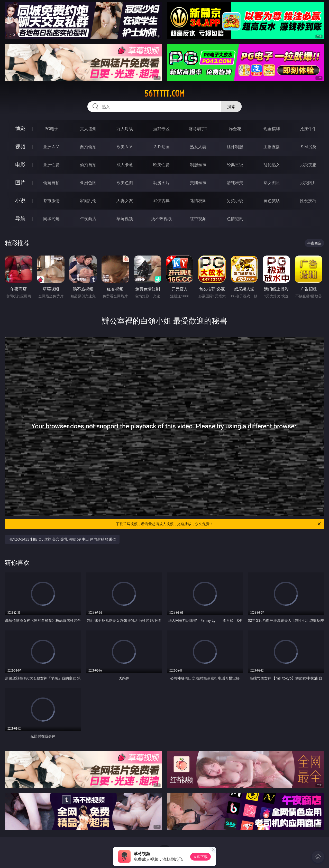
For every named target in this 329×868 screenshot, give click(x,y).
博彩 (20, 129)
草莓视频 (125, 219)
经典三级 (235, 165)
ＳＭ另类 (308, 147)
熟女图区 (272, 183)
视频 (20, 147)
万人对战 (125, 129)
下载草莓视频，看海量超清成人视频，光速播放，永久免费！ (219, 524)
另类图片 (308, 183)
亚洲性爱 (51, 165)
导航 (20, 218)
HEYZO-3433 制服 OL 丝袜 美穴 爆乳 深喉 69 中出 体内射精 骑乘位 (62, 539)
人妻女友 (125, 201)
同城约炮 (51, 219)
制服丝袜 (198, 165)
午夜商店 (88, 219)
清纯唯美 (235, 183)
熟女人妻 (198, 147)
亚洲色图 (88, 183)
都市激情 (51, 201)
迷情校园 (198, 201)
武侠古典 (161, 201)
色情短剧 (235, 219)
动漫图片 (161, 183)
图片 (20, 182)
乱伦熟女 (272, 165)
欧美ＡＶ (125, 147)
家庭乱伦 (88, 201)
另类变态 (308, 165)
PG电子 (51, 129)
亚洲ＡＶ (51, 147)
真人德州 (88, 129)
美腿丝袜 (198, 183)
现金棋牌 (272, 129)
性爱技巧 (308, 201)
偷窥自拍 (51, 183)
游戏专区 (161, 129)
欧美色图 (125, 183)
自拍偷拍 (88, 147)
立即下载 (200, 857)
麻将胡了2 (198, 129)
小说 (20, 200)
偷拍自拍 (88, 165)
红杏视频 (198, 219)
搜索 (231, 107)
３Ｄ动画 (161, 147)
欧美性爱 (161, 165)
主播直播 (272, 147)
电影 (20, 164)
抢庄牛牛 (308, 129)
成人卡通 (125, 165)
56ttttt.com (164, 93)
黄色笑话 (272, 201)
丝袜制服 (235, 147)
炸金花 (235, 129)
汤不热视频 (161, 219)
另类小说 (235, 201)
